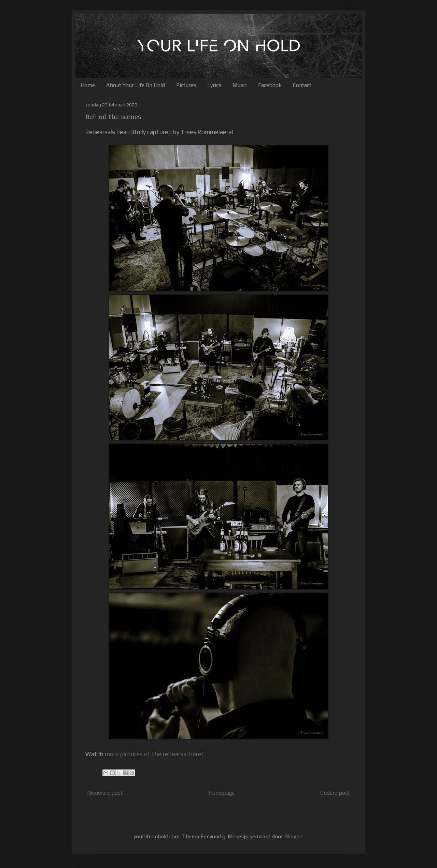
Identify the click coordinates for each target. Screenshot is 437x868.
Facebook (270, 85)
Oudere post (335, 793)
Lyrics (214, 85)
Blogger (293, 836)
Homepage (222, 793)
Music (240, 85)
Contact (302, 85)
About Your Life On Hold (136, 85)
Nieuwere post (105, 793)
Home (88, 85)
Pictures (186, 85)
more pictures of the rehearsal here (153, 754)
